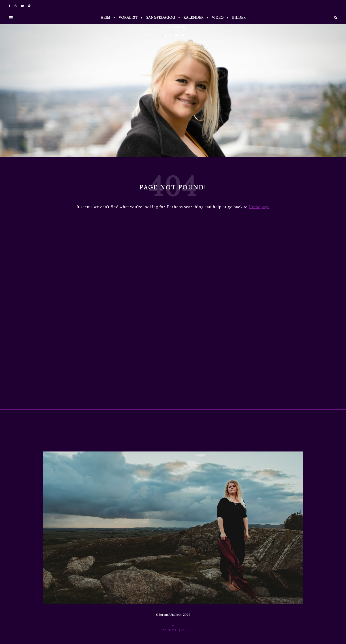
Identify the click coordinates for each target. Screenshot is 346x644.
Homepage (259, 207)
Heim (105, 18)
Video (218, 18)
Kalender (194, 18)
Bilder (239, 18)
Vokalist (128, 18)
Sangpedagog (161, 18)
